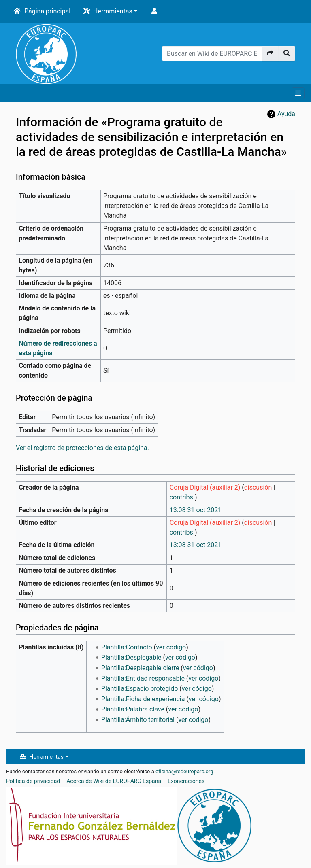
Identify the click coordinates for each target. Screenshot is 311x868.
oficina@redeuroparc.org (184, 771)
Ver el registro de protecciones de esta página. (82, 448)
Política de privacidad (33, 781)
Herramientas (113, 11)
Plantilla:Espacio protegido (140, 689)
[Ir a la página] (270, 53)
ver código (171, 647)
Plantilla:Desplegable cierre (140, 668)
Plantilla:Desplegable (131, 657)
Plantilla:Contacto (127, 647)
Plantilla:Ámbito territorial (138, 720)
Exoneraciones (186, 781)
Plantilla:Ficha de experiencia (143, 699)
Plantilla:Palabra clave (133, 709)
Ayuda (286, 114)
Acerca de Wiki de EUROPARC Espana (114, 781)
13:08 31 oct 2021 (196, 510)
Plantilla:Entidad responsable (143, 678)
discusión (258, 487)
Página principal (47, 11)
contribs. (182, 497)
